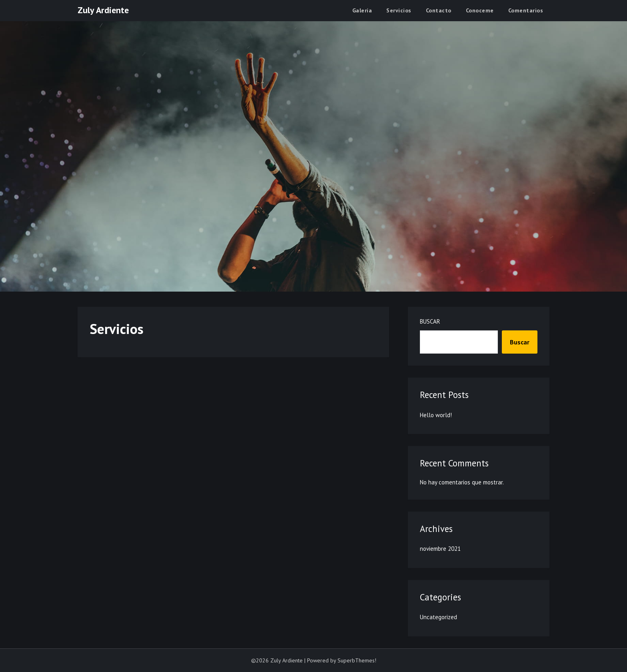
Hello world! (436, 415)
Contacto (439, 10)
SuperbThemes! (357, 660)
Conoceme (480, 10)
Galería (362, 10)
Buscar (430, 321)
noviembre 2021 (440, 549)
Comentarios (526, 10)
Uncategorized (438, 617)
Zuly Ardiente (103, 10)
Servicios (399, 10)
